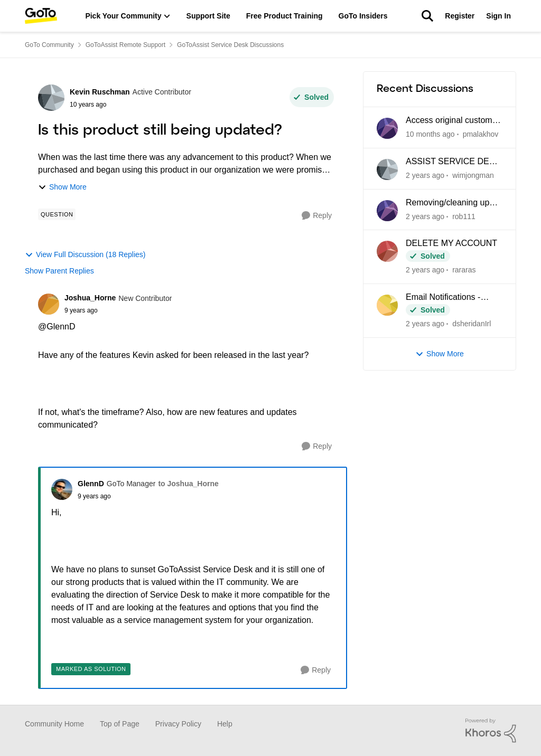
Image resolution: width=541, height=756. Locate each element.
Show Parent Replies (59, 271)
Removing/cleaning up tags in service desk (447, 203)
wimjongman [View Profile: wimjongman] (473, 175)
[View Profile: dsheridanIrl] (387, 305)
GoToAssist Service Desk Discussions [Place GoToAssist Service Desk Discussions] (230, 45)
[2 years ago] (425, 176)
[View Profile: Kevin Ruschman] (51, 98)
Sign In (498, 16)
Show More (62, 187)
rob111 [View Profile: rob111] (464, 216)
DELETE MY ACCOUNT (451, 243)
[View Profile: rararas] (387, 251)
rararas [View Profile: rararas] (464, 270)
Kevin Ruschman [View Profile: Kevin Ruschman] (100, 92)
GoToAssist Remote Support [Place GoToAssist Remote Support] (125, 45)
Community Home (54, 724)
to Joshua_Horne (188, 484)
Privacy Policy (178, 724)
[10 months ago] (430, 134)
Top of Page (120, 724)
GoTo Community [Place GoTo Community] (49, 45)
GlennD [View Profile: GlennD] (91, 484)
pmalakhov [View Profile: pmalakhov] (481, 134)
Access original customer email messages (453, 121)
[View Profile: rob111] (387, 211)
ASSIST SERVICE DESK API (453, 162)
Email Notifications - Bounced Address (443, 298)
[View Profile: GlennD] (62, 489)
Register (460, 16)
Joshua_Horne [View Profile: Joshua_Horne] (90, 298)
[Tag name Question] (57, 214)
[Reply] (317, 216)
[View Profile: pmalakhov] (387, 128)
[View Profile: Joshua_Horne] (49, 304)
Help (225, 724)
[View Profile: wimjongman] (387, 169)
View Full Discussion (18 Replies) (85, 255)
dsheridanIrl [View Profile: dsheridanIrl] (472, 324)
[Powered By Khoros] (491, 731)
